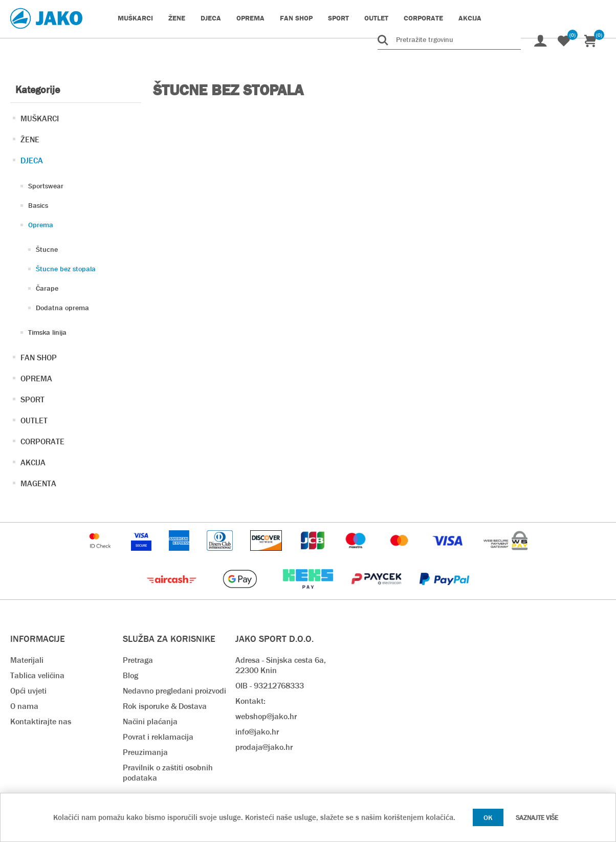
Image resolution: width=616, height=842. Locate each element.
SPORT (32, 400)
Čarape (47, 288)
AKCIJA (33, 462)
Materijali (27, 660)
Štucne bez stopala (66, 269)
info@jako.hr (257, 732)
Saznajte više (537, 818)
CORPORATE (42, 441)
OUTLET (34, 420)
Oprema (41, 225)
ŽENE (30, 139)
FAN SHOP (39, 358)
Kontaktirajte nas (41, 721)
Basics (38, 205)
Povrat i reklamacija (158, 737)
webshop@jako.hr (266, 716)
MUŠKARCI (40, 118)
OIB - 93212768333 (270, 686)
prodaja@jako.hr (264, 747)
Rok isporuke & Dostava (165, 706)
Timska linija (47, 332)
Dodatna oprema (62, 308)
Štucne (47, 249)
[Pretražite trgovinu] (449, 39)
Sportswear (46, 186)
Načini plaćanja (150, 721)
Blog (130, 675)
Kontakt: (250, 701)
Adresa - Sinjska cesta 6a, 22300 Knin (281, 665)
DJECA (32, 160)
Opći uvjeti (28, 691)
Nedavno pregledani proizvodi (174, 691)
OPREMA (36, 379)
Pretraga (138, 660)
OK (488, 817)
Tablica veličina (37, 675)
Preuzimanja (145, 752)
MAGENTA (38, 483)
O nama (24, 706)
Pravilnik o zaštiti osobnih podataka (168, 773)
